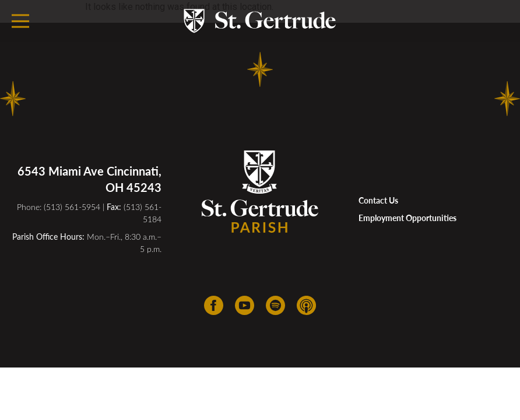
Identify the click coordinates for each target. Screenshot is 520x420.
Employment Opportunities (407, 218)
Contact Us (378, 200)
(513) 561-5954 (72, 207)
